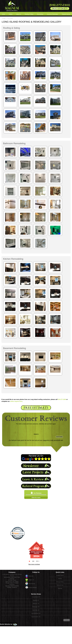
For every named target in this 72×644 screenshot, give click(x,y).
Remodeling (31, 14)
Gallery (8, 14)
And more (67, 614)
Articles (60, 570)
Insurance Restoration (42, 14)
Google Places (60, 566)
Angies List (31, 571)
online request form (16, 401)
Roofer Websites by (9, 618)
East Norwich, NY (36, 610)
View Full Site (60, 580)
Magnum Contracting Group (12, 569)
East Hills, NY (36, 604)
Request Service (53, 14)
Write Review (32, 575)
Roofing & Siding (22, 14)
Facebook (31, 567)
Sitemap (60, 583)
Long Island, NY (36, 590)
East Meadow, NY (36, 607)
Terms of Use (60, 576)
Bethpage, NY (36, 600)
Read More (59, 440)
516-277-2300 (62, 399)
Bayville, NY (36, 594)
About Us (14, 14)
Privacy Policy (60, 573)
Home (3, 14)
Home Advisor (32, 579)
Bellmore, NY (36, 597)
